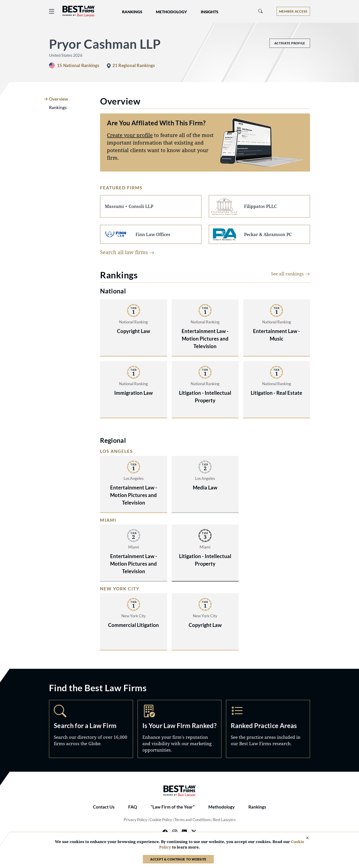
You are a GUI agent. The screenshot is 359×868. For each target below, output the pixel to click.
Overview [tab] (58, 99)
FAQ (133, 807)
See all (291, 274)
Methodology (222, 807)
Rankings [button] (132, 12)
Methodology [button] (171, 12)
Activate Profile (290, 43)
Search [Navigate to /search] (91, 729)
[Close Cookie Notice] (305, 838)
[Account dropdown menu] (293, 11)
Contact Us (104, 807)
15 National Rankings (78, 65)
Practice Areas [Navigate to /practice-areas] (268, 729)
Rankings (257, 807)
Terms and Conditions (193, 820)
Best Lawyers (224, 820)
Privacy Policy (135, 820)
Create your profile (130, 135)
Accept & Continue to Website (178, 859)
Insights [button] (209, 12)
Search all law (127, 252)
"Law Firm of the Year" (173, 807)
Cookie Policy (161, 820)
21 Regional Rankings (134, 65)
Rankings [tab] (58, 107)
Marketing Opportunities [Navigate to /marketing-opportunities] (180, 729)
